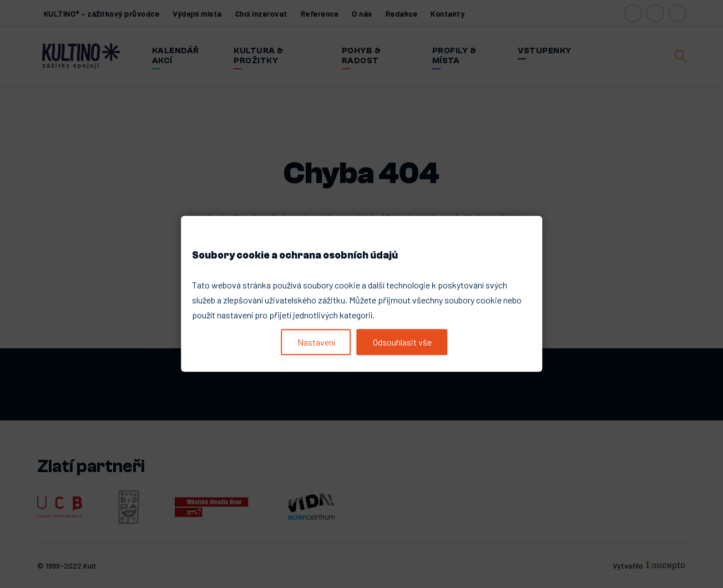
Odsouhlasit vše (402, 342)
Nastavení (316, 342)
